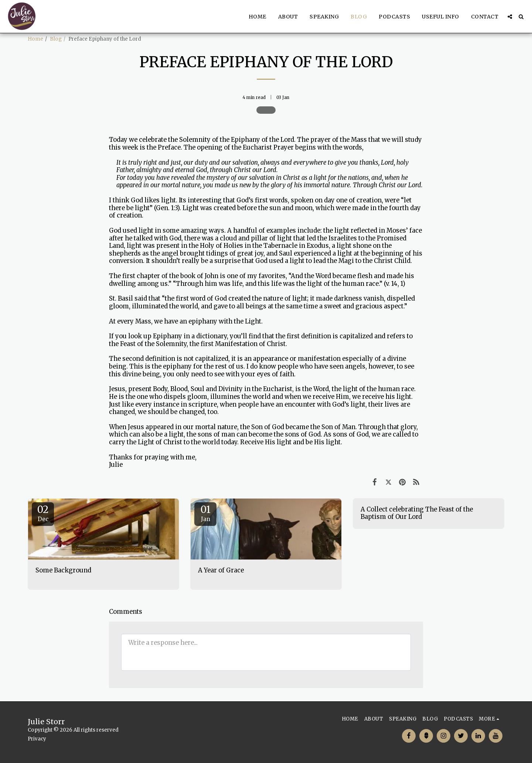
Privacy (37, 739)
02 (43, 513)
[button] (510, 17)
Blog (56, 39)
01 (205, 513)
